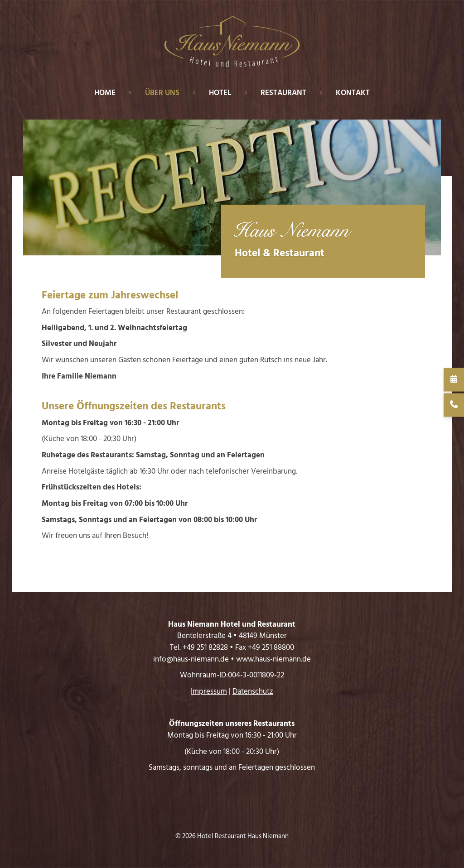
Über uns (162, 93)
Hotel (220, 93)
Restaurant (283, 93)
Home (105, 93)
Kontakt (353, 93)
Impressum (209, 691)
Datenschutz (253, 691)
